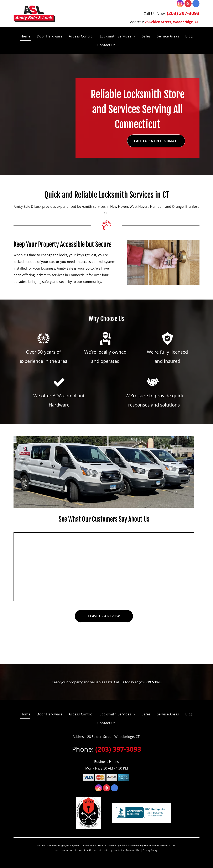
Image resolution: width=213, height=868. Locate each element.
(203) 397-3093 (183, 13)
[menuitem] (25, 36)
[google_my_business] (196, 4)
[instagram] (180, 4)
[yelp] (188, 4)
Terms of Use (133, 850)
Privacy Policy (150, 850)
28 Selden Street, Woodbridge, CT (172, 22)
